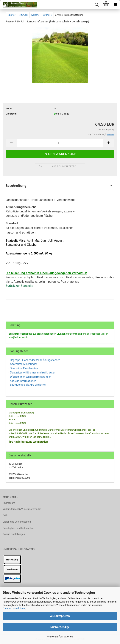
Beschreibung (16, 186)
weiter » (35, 15)
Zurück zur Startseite (19, 286)
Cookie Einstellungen (14, 534)
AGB (5, 515)
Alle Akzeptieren (60, 616)
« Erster (11, 15)
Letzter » (47, 15)
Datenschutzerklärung (14, 608)
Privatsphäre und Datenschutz (19, 528)
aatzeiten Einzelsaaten (25, 368)
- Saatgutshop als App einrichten (27, 385)
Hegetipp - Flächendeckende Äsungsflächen (35, 360)
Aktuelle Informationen (23, 381)
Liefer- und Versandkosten (17, 522)
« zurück (23, 15)
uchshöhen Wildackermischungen (32, 377)
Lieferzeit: (11, 114)
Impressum (9, 503)
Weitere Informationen (60, 637)
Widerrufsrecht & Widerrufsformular (22, 509)
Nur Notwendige (60, 627)
